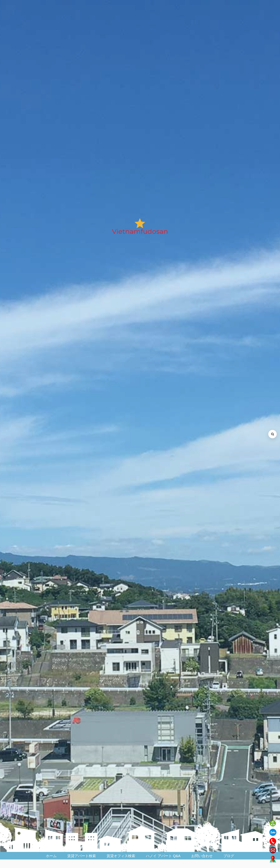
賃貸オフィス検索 (121, 856)
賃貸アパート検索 (82, 856)
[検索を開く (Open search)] (272, 434)
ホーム (51, 856)
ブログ (229, 856)
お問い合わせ (202, 856)
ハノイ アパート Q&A (163, 856)
